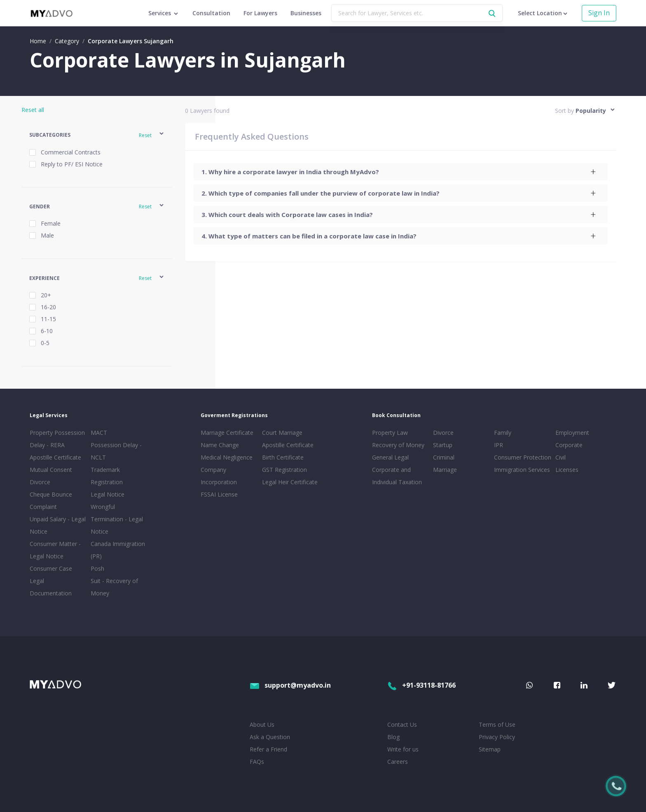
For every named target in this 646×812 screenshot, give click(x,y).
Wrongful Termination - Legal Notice (117, 519)
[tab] (400, 172)
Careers (398, 762)
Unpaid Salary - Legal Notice (58, 525)
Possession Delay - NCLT (116, 451)
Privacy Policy (497, 737)
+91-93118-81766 (421, 685)
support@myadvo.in (290, 685)
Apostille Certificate (55, 457)
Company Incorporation (219, 476)
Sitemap (490, 749)
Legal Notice (108, 494)
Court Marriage (282, 433)
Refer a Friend (268, 749)
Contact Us (402, 724)
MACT (99, 433)
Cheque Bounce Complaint (51, 500)
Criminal (444, 457)
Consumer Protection (523, 457)
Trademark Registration (107, 476)
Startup (443, 445)
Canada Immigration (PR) (118, 550)
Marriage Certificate (227, 433)
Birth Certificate (283, 457)
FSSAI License (219, 494)
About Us (262, 724)
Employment (572, 433)
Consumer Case (51, 568)
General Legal (390, 457)
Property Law (390, 433)
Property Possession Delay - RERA (57, 439)
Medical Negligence (227, 457)
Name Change (220, 445)
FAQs (257, 762)
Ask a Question (270, 737)
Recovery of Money (398, 445)
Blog (393, 737)
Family (503, 433)
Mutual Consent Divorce (51, 476)
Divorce (443, 433)
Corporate (569, 445)
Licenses (567, 470)
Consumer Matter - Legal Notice (55, 550)
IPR (499, 445)
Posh (97, 568)
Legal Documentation (51, 587)
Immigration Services (522, 470)
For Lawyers (260, 13)
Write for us (403, 749)
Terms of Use (497, 724)
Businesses (306, 13)
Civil (561, 457)
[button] (97, 135)
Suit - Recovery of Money (114, 587)
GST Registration (284, 470)
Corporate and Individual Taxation (397, 476)
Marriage (445, 470)
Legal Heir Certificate (290, 482)
